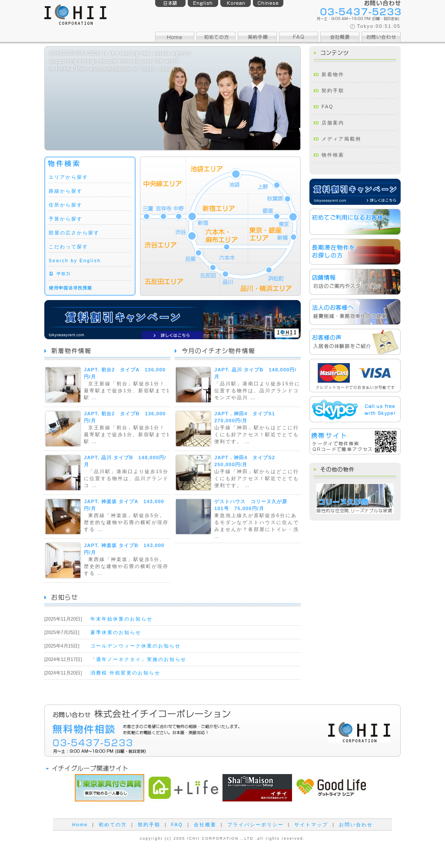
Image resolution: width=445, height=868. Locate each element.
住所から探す (66, 205)
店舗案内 (333, 123)
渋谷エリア (172, 245)
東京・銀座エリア (274, 228)
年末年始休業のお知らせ (121, 619)
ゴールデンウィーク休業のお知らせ (136, 646)
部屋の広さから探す (74, 233)
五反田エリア (180, 279)
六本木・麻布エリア (226, 245)
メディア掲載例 (341, 139)
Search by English (75, 260)
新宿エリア (217, 211)
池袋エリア (243, 175)
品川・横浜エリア (260, 279)
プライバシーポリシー (256, 825)
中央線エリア (163, 192)
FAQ (327, 107)
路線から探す (66, 191)
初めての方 (113, 825)
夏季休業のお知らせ (116, 632)
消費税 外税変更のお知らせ (125, 673)
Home (80, 825)
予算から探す (66, 219)
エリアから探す (68, 177)
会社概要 (205, 825)
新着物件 (333, 74)
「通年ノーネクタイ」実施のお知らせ (138, 659)
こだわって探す (68, 247)
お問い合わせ (356, 825)
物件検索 (333, 155)
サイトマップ (311, 825)
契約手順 (333, 90)
